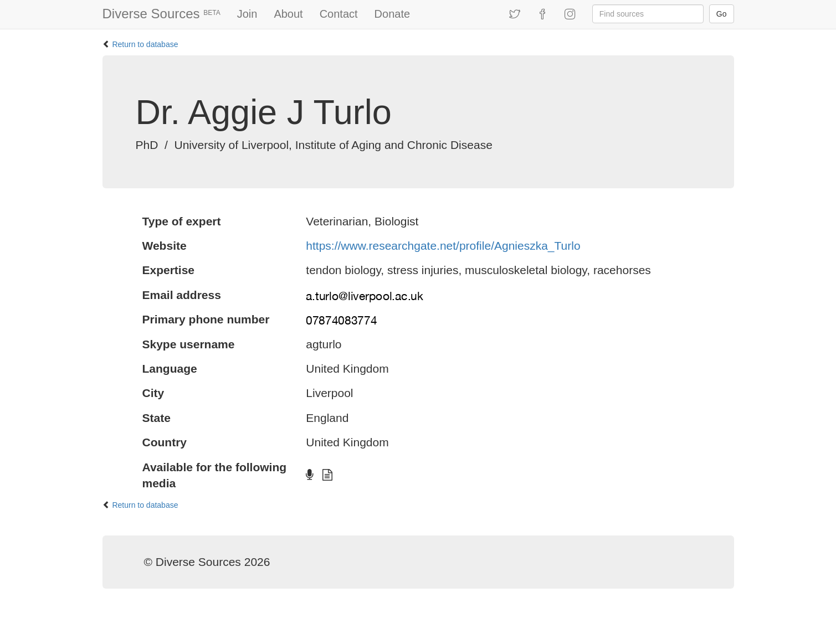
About (288, 14)
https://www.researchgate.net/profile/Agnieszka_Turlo (443, 246)
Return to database (145, 44)
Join (247, 14)
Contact (339, 14)
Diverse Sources (161, 14)
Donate (393, 14)
